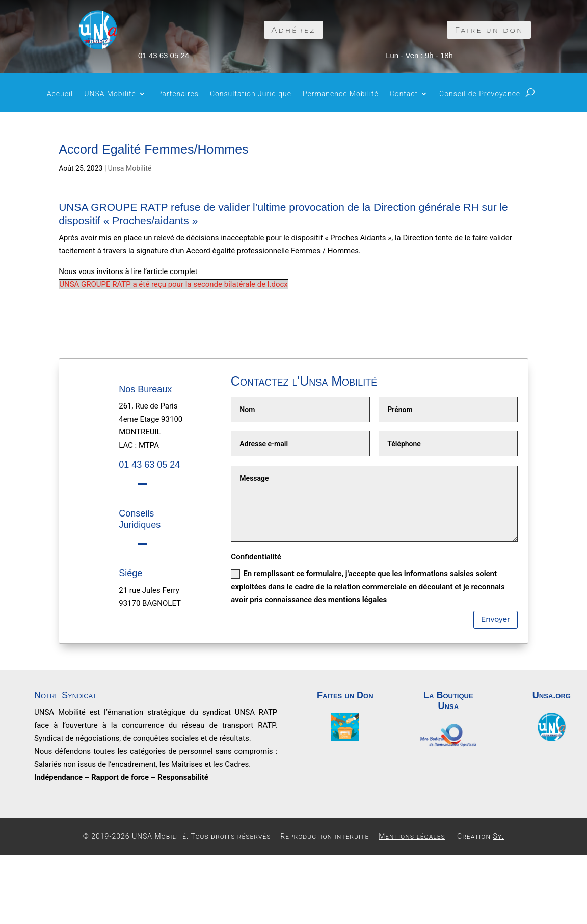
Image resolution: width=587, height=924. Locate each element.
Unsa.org (552, 695)
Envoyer (496, 619)
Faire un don (489, 30)
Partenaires (178, 94)
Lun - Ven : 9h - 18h (419, 55)
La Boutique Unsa (448, 701)
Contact (404, 94)
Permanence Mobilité (341, 94)
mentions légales (357, 600)
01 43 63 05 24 (164, 55)
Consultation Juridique (251, 94)
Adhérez (294, 30)
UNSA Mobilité (110, 94)
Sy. (498, 836)
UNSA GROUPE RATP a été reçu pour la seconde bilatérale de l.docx (174, 284)
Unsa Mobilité (130, 168)
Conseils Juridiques (140, 519)
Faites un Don (345, 695)
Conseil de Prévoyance (480, 94)
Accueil (60, 94)
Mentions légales (412, 836)
